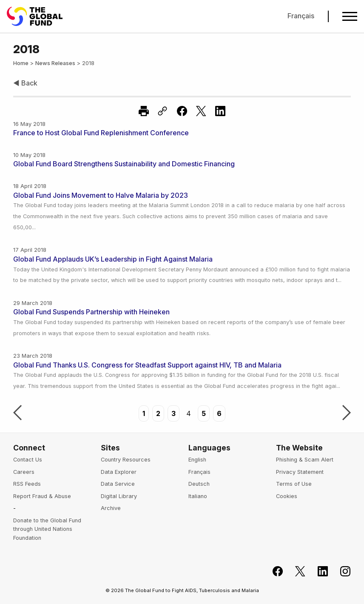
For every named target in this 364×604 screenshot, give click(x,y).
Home (21, 63)
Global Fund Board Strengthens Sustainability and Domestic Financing (124, 164)
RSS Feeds (27, 484)
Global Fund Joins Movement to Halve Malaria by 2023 (101, 195)
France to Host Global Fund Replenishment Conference (101, 133)
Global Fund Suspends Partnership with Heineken (91, 312)
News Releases (55, 63)
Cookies (287, 496)
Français (301, 16)
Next (347, 413)
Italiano (198, 496)
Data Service (118, 484)
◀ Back (25, 83)
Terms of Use (294, 484)
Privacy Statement (300, 472)
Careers (24, 472)
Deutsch (199, 484)
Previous (17, 413)
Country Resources (126, 460)
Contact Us (28, 460)
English (197, 460)
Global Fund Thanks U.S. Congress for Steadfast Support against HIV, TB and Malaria (147, 365)
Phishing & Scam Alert (305, 460)
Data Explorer (119, 472)
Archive (111, 508)
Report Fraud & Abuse (42, 496)
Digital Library (119, 496)
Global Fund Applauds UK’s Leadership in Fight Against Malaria (113, 259)
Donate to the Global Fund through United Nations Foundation (47, 529)
